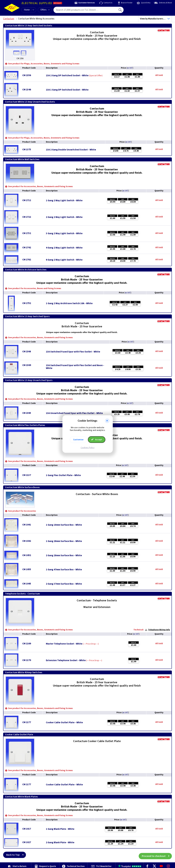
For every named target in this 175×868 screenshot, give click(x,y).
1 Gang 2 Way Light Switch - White (64, 201)
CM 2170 (27, 660)
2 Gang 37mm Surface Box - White (64, 584)
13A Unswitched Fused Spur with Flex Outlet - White (74, 413)
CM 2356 (27, 75)
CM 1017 (27, 829)
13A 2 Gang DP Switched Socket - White (67, 76)
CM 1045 (27, 584)
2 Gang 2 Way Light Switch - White (64, 217)
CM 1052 (27, 555)
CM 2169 (27, 644)
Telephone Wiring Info (157, 630)
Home (27, 10)
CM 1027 (27, 842)
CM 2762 (27, 260)
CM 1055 (27, 569)
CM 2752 (27, 303)
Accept (97, 439)
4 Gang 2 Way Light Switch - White (64, 248)
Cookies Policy (88, 447)
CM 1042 (27, 541)
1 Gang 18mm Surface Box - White (64, 525)
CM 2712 (27, 200)
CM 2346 (27, 90)
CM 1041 (27, 525)
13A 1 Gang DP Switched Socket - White (67, 90)
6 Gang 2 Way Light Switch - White (64, 260)
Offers (45, 10)
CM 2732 (27, 233)
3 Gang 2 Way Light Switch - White (64, 234)
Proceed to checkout (157, 855)
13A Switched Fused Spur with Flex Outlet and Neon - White (75, 367)
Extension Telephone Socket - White (66, 660)
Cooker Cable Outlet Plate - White (64, 723)
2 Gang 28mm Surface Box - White (64, 556)
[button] (107, 421)
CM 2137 (27, 475)
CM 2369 (27, 365)
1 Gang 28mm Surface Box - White (64, 541)
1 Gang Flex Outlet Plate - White (63, 475)
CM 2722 (27, 217)
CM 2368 (27, 352)
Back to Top (16, 855)
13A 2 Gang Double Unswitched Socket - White (71, 150)
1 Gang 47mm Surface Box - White (64, 570)
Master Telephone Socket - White (64, 644)
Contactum (9, 19)
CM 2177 (27, 722)
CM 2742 (27, 248)
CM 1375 (27, 150)
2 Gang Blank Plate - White (60, 843)
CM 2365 (27, 413)
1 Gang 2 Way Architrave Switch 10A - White (69, 304)
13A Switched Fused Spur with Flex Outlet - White (73, 352)
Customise (78, 439)
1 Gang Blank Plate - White (60, 829)
